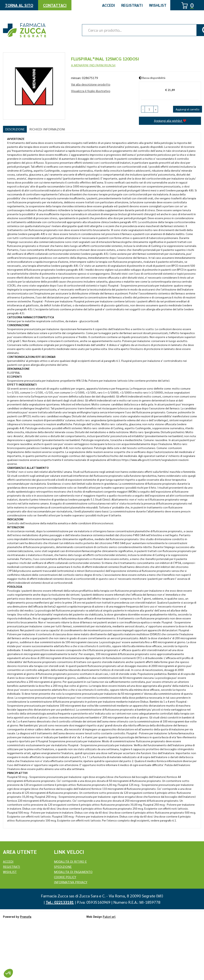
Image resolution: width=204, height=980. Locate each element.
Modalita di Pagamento (73, 872)
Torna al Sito (19, 5)
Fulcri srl (109, 916)
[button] (143, 109)
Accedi (108, 5)
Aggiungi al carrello (188, 109)
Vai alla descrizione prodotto (91, 84)
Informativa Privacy (71, 882)
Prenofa (26, 916)
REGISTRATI (12, 867)
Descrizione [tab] (15, 129)
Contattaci (55, 5)
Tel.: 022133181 (60, 902)
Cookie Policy (65, 877)
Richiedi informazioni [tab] (47, 129)
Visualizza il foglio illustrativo (91, 91)
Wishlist (158, 5)
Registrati (132, 5)
